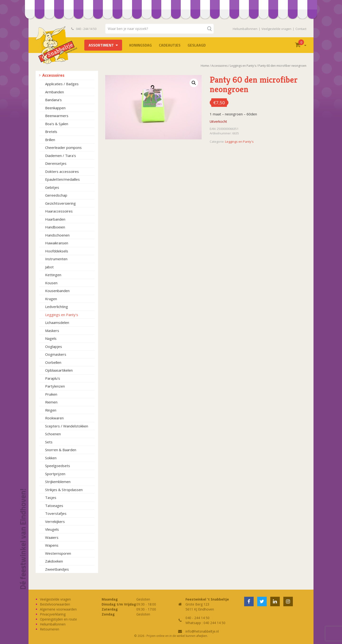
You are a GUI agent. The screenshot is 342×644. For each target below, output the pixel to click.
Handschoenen (57, 235)
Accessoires (53, 75)
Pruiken (51, 394)
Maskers (52, 331)
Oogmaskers (56, 354)
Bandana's (53, 100)
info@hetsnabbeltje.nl (202, 631)
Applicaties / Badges (62, 84)
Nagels (51, 338)
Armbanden (55, 92)
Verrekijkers (55, 521)
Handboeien (55, 227)
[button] (194, 83)
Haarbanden (55, 219)
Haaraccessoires (59, 211)
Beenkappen (55, 108)
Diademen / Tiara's (61, 156)
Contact (301, 29)
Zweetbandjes (57, 569)
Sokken (51, 458)
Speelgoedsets (58, 466)
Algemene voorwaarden (58, 609)
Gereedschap (56, 195)
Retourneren (50, 629)
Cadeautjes (170, 45)
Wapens (52, 545)
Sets (49, 442)
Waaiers (52, 537)
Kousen (51, 283)
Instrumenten (56, 259)
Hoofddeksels (57, 251)
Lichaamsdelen (57, 322)
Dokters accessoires (62, 171)
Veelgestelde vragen (276, 29)
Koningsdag (140, 45)
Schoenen (53, 434)
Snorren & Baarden (61, 450)
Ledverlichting (57, 307)
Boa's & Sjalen (57, 124)
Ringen (51, 410)
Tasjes (51, 497)
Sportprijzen (55, 474)
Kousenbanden (57, 291)
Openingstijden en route (58, 619)
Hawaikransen (57, 243)
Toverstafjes (56, 513)
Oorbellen (53, 362)
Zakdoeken (54, 561)
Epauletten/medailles (62, 179)
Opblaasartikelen (59, 370)
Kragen (51, 299)
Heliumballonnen (245, 29)
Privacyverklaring (53, 614)
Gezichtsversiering (60, 203)
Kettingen (53, 275)
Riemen (51, 402)
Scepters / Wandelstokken (67, 426)
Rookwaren (54, 418)
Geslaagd (197, 45)
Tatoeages (54, 506)
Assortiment (101, 45)
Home (205, 66)
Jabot (49, 267)
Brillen (50, 140)
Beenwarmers (57, 116)
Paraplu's (53, 378)
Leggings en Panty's (62, 315)
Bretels (51, 132)
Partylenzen (55, 386)
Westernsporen (58, 553)
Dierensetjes (56, 163)
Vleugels (52, 529)
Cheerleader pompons (63, 147)
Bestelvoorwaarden (55, 604)
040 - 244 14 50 (84, 29)
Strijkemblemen (58, 482)
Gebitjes (52, 187)
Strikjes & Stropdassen (64, 490)
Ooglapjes (54, 346)
